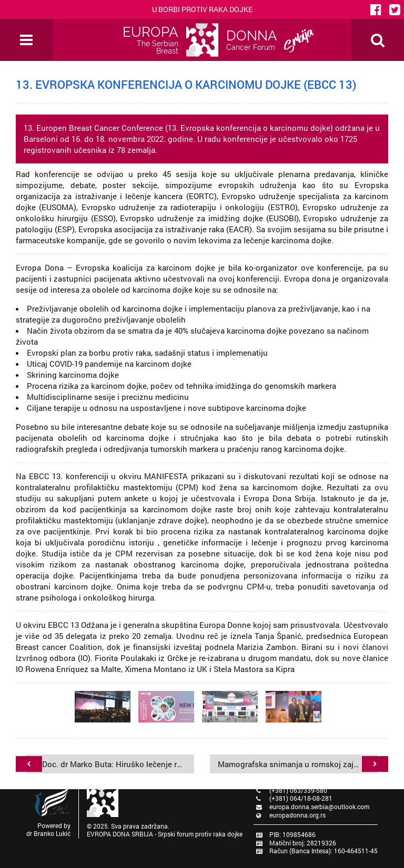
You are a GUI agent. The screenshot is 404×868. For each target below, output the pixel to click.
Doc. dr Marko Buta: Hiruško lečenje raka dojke (114, 764)
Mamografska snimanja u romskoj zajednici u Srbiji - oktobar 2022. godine (290, 764)
